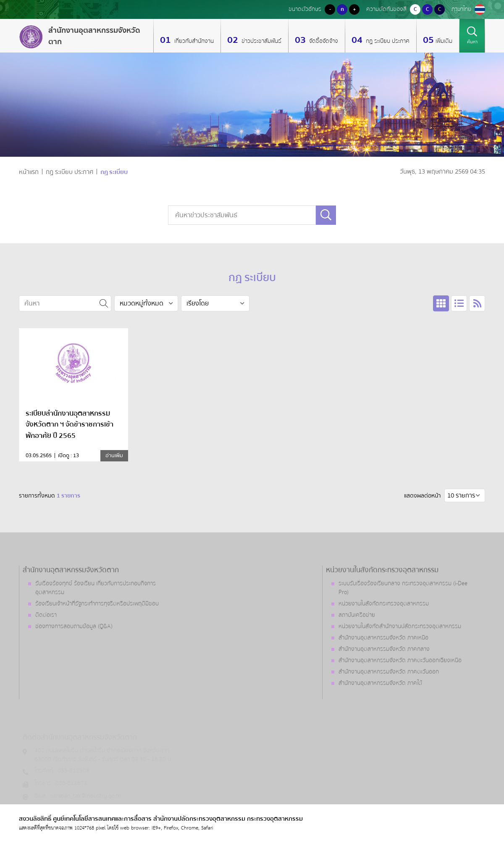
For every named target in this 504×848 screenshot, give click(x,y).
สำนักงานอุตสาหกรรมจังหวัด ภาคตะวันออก (389, 695)
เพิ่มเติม (444, 41)
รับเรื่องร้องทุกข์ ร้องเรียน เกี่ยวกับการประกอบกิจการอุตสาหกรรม (96, 611)
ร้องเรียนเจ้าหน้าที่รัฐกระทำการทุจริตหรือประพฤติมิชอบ (97, 627)
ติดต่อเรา (46, 638)
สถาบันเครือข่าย (357, 638)
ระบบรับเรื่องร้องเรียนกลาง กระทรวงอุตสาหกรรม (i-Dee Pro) (403, 611)
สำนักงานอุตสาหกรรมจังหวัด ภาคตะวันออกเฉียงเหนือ (400, 683)
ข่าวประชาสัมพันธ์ (261, 41)
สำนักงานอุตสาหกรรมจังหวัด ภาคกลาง (384, 672)
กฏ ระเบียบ (114, 172)
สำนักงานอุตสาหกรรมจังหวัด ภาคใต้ (380, 706)
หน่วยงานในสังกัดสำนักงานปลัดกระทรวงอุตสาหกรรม (400, 649)
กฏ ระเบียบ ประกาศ (387, 41)
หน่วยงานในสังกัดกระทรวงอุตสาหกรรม (384, 627)
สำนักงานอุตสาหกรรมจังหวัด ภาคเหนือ (383, 661)
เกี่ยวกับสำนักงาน (193, 41)
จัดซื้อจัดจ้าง (323, 41)
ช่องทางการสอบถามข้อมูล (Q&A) (74, 649)
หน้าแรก (29, 172)
